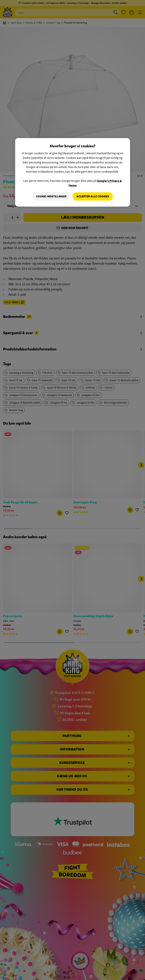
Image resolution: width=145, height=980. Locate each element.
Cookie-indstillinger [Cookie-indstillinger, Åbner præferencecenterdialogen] (51, 196)
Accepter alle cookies (93, 196)
